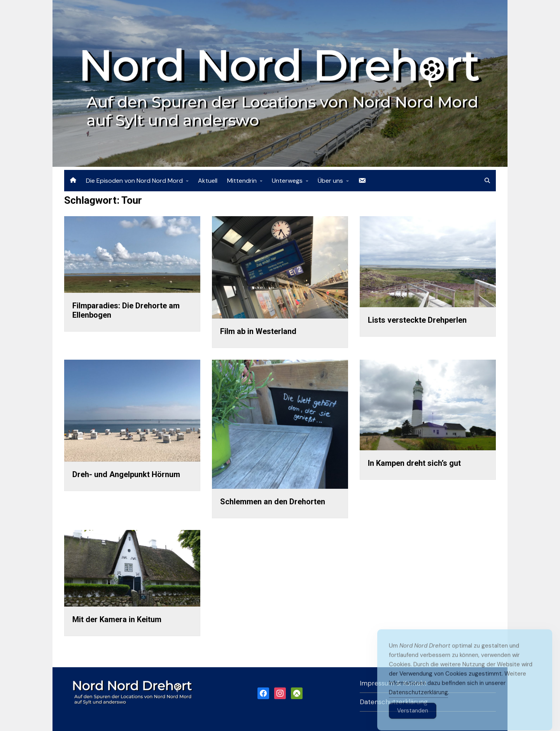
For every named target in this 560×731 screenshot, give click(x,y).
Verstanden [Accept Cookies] (413, 722)
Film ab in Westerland (258, 331)
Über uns (330, 181)
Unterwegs (287, 181)
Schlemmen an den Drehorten (273, 502)
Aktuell (208, 181)
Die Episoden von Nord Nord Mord (134, 181)
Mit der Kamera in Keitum (117, 619)
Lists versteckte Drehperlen (417, 320)
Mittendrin (242, 181)
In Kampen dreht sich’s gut (414, 463)
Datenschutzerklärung (418, 703)
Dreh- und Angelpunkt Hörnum (126, 474)
